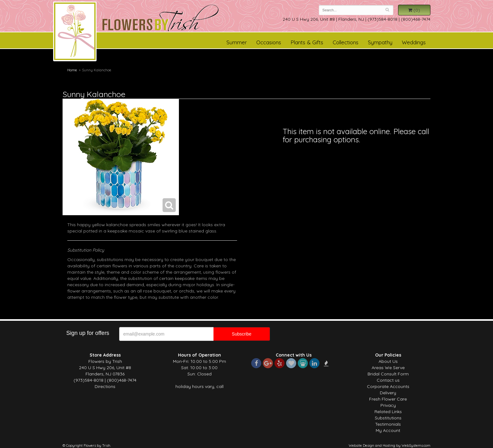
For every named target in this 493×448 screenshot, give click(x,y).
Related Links (388, 412)
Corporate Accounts (388, 386)
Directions (105, 386)
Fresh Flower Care (388, 399)
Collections (346, 42)
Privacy (388, 405)
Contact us (388, 380)
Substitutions (388, 418)
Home (72, 70)
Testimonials (388, 424)
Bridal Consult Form (388, 374)
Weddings (414, 42)
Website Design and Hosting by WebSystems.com (390, 445)
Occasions (269, 42)
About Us (388, 361)
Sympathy (380, 42)
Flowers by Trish (75, 32)
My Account (388, 430)
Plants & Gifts (307, 42)
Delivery (388, 393)
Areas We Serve (388, 368)
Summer (237, 42)
